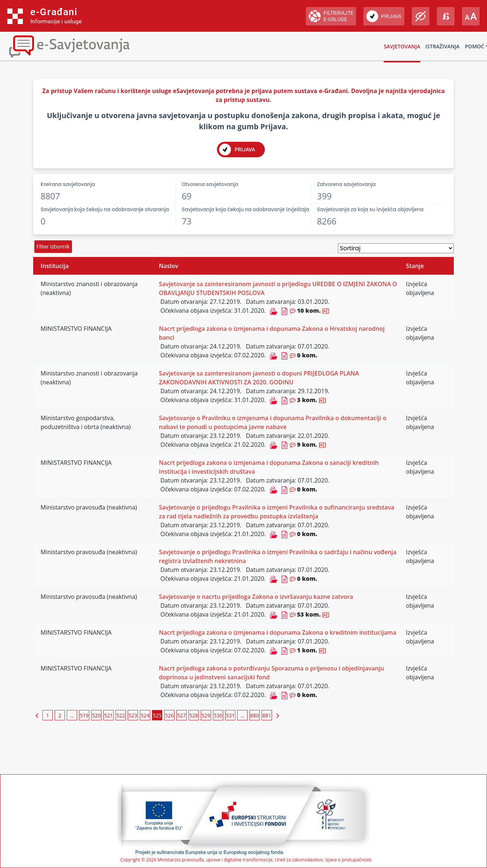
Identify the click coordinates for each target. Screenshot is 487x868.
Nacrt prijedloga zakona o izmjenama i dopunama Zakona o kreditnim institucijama (278, 632)
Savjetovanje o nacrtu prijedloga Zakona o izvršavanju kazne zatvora (256, 597)
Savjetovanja (402, 46)
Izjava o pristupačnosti (348, 860)
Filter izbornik (53, 247)
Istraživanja (443, 46)
